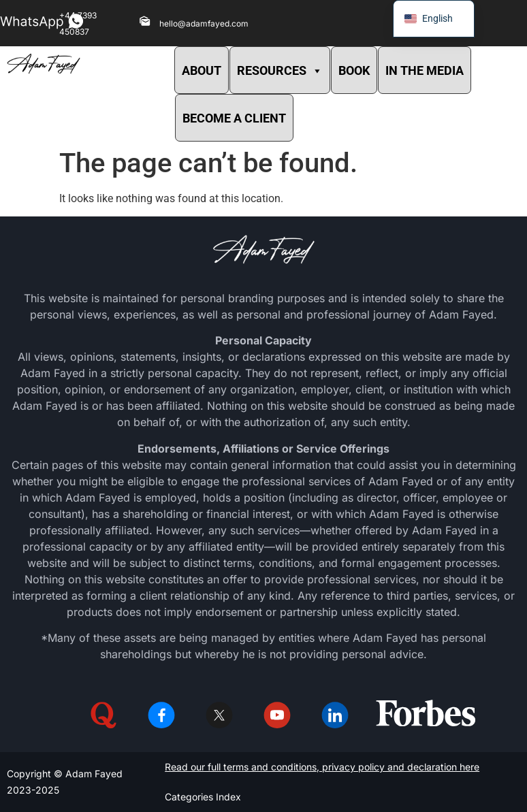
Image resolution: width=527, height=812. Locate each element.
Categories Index (203, 797)
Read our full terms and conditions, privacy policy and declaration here (322, 767)
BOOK (354, 70)
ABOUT (202, 70)
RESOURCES (280, 70)
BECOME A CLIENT (234, 118)
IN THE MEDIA (425, 70)
